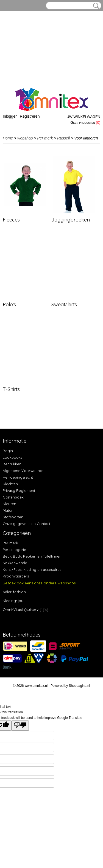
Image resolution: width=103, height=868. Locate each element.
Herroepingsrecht (18, 477)
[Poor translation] (20, 726)
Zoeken (95, 6)
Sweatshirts (64, 304)
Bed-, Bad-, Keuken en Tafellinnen (32, 556)
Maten (8, 510)
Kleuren (9, 504)
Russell (63, 138)
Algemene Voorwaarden (24, 471)
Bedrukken (12, 464)
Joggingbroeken (71, 220)
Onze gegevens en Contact (27, 524)
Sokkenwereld (15, 563)
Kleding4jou (13, 601)
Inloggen (10, 116)
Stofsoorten (13, 517)
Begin (8, 451)
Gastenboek (13, 497)
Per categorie (14, 550)
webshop (25, 138)
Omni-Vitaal (13, 610)
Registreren (30, 116)
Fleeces (11, 220)
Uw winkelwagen (83, 117)
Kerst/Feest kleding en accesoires (32, 569)
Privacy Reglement (19, 490)
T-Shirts (11, 389)
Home (8, 138)
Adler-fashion (14, 592)
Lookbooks (12, 457)
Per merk (45, 138)
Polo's (9, 304)
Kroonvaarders (16, 576)
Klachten (10, 484)
